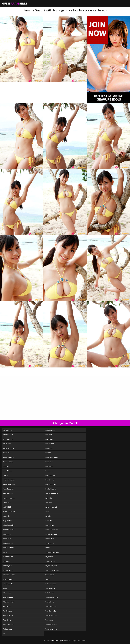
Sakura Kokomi (51, 507)
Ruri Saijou (49, 466)
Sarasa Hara (50, 539)
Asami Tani (7, 444)
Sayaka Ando (50, 561)
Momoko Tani (8, 557)
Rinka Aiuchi (8, 629)
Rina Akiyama (8, 615)
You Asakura (50, 588)
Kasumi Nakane (9, 498)
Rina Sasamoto (8, 624)
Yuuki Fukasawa (51, 624)
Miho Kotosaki (8, 525)
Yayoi (47, 579)
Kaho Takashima (9, 484)
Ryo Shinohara (51, 484)
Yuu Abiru (49, 620)
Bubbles (6, 466)
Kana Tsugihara (9, 489)
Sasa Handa (50, 543)
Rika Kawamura (9, 602)
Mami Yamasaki (9, 511)
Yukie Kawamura (52, 597)
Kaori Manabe (8, 493)
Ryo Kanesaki (50, 475)
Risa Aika (49, 435)
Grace (5, 475)
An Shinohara (8, 435)
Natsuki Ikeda (8, 570)
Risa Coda (49, 439)
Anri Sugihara (8, 439)
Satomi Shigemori (52, 552)
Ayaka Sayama (8, 462)
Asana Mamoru (9, 448)
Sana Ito (48, 516)
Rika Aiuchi (7, 593)
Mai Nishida (7, 507)
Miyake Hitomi (8, 548)
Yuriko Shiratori (51, 615)
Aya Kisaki (7, 453)
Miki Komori (8, 534)
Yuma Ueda (50, 602)
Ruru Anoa (49, 471)
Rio (4, 633)
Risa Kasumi (50, 444)
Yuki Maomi (50, 593)
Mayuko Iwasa (8, 520)
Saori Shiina (50, 525)
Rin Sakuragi (8, 611)
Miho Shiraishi (8, 530)
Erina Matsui (8, 471)
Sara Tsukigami (51, 534)
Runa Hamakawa (52, 457)
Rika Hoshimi (8, 597)
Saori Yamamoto (52, 530)
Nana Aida (7, 561)
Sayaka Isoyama (51, 566)
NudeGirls (14, 3)
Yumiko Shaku (51, 611)
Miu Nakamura (8, 543)
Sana (47, 511)
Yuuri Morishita (51, 629)
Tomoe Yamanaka (52, 570)
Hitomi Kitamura (9, 480)
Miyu (5, 552)
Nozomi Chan (8, 579)
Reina (5, 588)
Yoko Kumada (51, 584)
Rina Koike (7, 620)
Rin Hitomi (7, 606)
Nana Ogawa (8, 566)
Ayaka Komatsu (9, 457)
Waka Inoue (50, 575)
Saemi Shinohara (52, 493)
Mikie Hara (7, 539)
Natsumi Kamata (9, 575)
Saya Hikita (49, 557)
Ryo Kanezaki (50, 480)
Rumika (48, 453)
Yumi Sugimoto (51, 606)
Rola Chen (49, 448)
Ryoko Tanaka (51, 489)
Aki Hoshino (7, 430)
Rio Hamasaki (50, 430)
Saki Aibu (49, 498)
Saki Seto (49, 502)
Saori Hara (49, 520)
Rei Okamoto (8, 584)
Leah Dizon (7, 502)
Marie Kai (6, 516)
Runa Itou (49, 462)
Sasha (48, 548)
